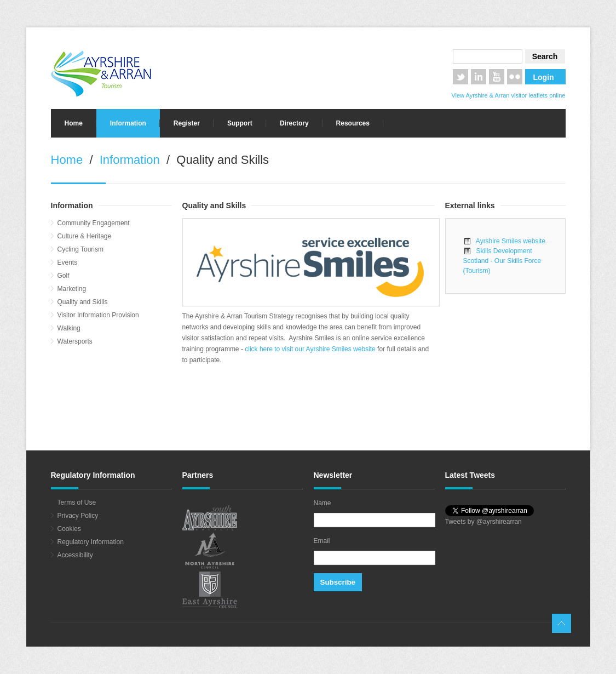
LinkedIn (479, 77)
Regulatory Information (91, 542)
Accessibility (75, 555)
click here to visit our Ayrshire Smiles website (311, 349)
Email (322, 541)
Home (74, 123)
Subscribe (338, 582)
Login (544, 77)
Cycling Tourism (80, 249)
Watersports (75, 341)
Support (240, 123)
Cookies (69, 529)
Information (128, 123)
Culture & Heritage (85, 236)
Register (187, 123)
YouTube (497, 77)
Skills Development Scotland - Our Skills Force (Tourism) (502, 261)
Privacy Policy (78, 516)
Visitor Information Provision (98, 315)
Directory (294, 123)
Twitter (460, 77)
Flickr (515, 77)
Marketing (72, 289)
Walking (69, 328)
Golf (64, 276)
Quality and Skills (83, 302)
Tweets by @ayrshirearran (483, 522)
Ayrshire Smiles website (508, 241)
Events (68, 262)
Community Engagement (94, 223)
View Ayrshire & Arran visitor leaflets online (508, 95)
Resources (353, 123)
